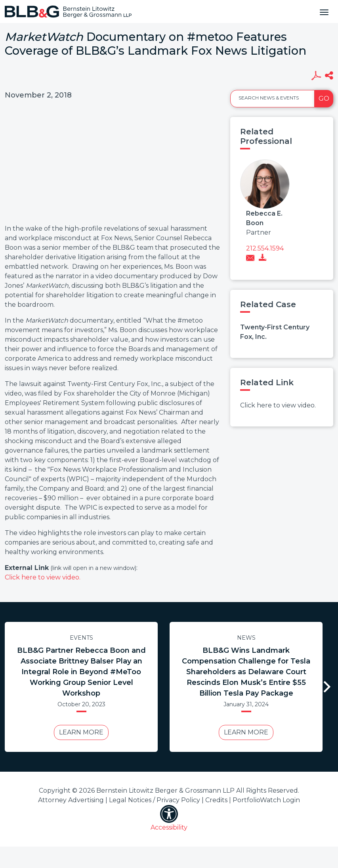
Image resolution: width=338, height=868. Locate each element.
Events (81, 638)
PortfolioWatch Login (266, 800)
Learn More (81, 732)
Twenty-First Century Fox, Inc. (275, 332)
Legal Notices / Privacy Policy (155, 800)
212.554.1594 (265, 248)
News (246, 638)
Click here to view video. (43, 577)
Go (324, 98)
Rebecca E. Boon (264, 218)
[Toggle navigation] (324, 11)
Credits (216, 800)
